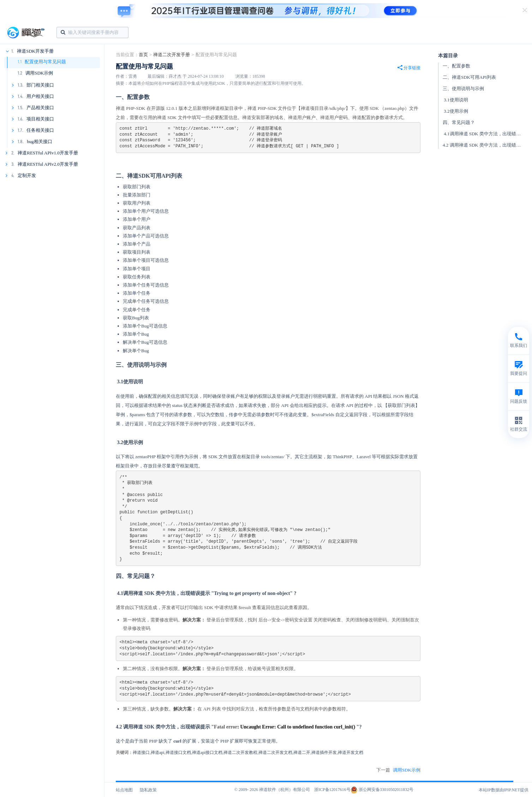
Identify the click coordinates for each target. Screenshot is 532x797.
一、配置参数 (456, 66)
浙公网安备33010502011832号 (382, 790)
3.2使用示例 (455, 111)
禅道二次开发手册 (172, 55)
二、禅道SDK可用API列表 (469, 77)
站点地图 (124, 790)
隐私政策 (148, 790)
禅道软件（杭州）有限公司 (285, 790)
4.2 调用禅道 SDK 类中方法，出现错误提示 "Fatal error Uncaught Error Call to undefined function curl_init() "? (486, 145)
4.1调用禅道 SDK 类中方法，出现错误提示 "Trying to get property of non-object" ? (486, 134)
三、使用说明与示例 (463, 88)
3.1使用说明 (455, 100)
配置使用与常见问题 (45, 62)
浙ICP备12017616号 (332, 790)
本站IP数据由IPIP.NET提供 (504, 790)
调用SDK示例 (39, 73)
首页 (143, 55)
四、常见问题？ (459, 122)
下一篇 (398, 770)
